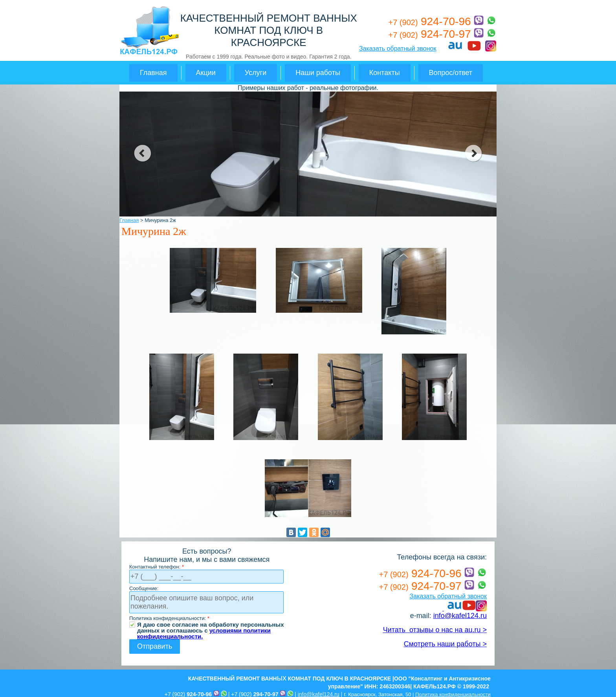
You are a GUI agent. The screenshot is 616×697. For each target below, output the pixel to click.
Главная (153, 73)
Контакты (385, 73)
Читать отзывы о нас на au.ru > (435, 630)
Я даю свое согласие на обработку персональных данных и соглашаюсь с (211, 625)
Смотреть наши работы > (445, 644)
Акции (206, 73)
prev (142, 153)
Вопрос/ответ (451, 73)
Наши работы (318, 73)
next (474, 153)
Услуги (256, 73)
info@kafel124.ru (460, 616)
